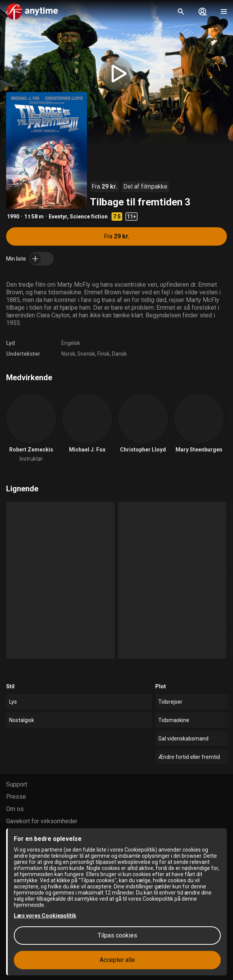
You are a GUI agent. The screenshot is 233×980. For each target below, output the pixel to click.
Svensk (86, 354)
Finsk (103, 354)
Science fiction (89, 217)
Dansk (119, 354)
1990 (13, 217)
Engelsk (71, 343)
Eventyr (58, 217)
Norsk (68, 354)
